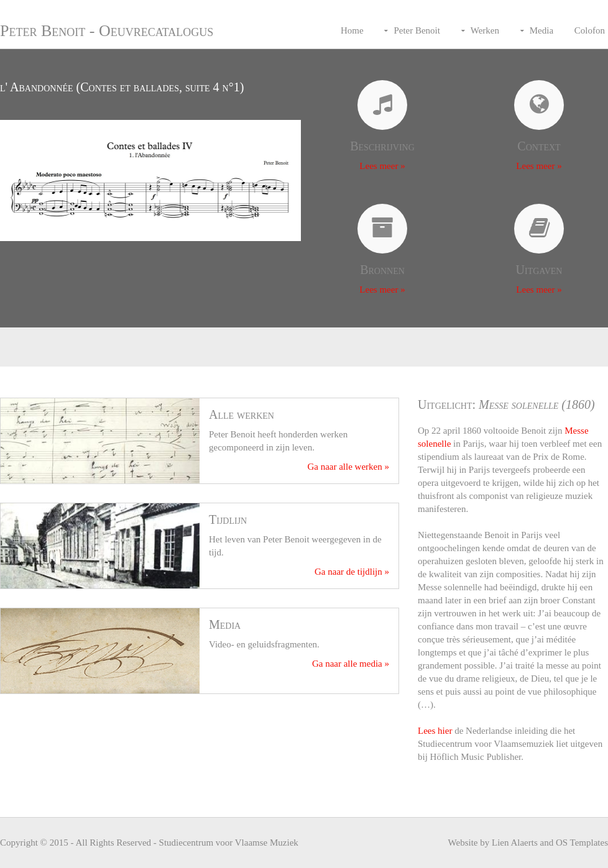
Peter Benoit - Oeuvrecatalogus (107, 31)
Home (352, 30)
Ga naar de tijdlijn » (352, 572)
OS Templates (582, 843)
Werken (485, 30)
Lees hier (435, 731)
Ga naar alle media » (351, 664)
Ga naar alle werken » (348, 467)
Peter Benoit (417, 30)
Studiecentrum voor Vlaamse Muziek (229, 843)
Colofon (590, 30)
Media (541, 30)
